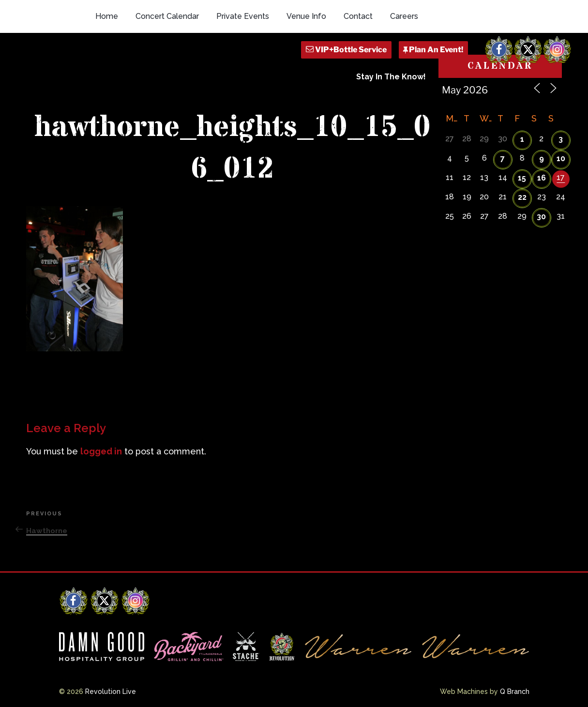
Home (107, 16)
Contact (358, 16)
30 (541, 217)
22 (522, 197)
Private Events (243, 16)
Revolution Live (111, 692)
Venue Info (306, 16)
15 (522, 178)
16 (542, 178)
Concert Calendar (167, 16)
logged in (101, 451)
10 (561, 158)
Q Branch (515, 692)
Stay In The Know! (391, 77)
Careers (404, 16)
